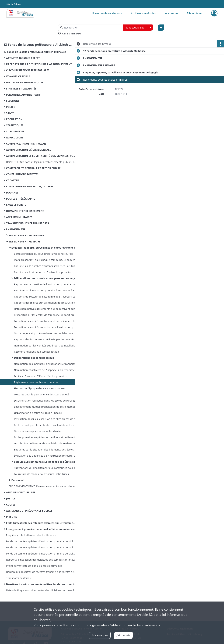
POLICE (10, 107)
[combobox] (138, 28)
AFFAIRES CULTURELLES (21, 492)
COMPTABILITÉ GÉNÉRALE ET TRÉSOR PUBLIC (33, 168)
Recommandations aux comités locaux (36, 352)
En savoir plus (100, 635)
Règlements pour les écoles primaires (36, 382)
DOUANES (12, 193)
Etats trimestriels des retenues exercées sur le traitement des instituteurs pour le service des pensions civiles (41, 523)
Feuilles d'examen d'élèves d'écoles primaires (41, 376)
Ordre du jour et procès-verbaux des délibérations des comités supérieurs (49, 333)
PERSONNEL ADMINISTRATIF (23, 95)
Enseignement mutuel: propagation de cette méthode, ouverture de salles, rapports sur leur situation (49, 407)
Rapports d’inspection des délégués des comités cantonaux (41, 560)
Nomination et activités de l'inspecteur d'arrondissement (47, 370)
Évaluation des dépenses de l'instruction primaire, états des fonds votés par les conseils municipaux (49, 456)
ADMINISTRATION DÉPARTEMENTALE (29, 150)
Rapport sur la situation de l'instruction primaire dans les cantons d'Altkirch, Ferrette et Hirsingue (49, 284)
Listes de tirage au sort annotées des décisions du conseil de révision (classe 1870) (41, 590)
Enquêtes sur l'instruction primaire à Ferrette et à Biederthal (49, 290)
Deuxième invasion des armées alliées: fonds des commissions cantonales (41, 584)
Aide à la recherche (72, 34)
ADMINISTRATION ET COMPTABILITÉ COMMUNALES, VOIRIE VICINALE (41, 156)
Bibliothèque (195, 13)
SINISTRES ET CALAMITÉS (21, 89)
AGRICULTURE (15, 137)
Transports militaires (18, 578)
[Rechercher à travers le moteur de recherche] (92, 28)
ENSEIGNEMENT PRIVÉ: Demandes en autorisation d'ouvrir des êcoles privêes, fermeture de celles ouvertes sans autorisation (44, 486)
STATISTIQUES (15, 125)
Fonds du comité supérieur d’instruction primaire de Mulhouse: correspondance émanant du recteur (41, 547)
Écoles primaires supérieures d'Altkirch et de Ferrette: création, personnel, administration (49, 437)
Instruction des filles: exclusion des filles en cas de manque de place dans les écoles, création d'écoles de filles (49, 419)
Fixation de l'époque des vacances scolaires (39, 388)
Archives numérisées (143, 13)
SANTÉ (10, 113)
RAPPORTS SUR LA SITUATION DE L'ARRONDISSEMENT (39, 64)
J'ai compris (123, 635)
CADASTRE (12, 180)
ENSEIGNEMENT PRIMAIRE (25, 241)
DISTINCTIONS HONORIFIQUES (25, 82)
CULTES (11, 505)
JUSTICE (11, 498)
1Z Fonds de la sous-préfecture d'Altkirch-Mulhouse (35, 52)
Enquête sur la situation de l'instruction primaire (43, 272)
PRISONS (11, 517)
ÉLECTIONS (13, 101)
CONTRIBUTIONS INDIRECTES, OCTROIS (30, 186)
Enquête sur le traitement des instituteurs (31, 535)
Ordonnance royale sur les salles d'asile (37, 431)
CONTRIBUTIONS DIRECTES (22, 174)
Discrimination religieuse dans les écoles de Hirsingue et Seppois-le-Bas (49, 401)
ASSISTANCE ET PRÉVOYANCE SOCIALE (29, 511)
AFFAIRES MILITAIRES (19, 217)
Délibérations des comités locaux (34, 358)
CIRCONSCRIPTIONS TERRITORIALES (28, 70)
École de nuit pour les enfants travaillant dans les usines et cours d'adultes (49, 425)
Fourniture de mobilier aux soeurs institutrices (41, 474)
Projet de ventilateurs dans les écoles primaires (34, 566)
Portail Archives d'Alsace (107, 13)
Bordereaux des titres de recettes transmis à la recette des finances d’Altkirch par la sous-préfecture (41, 572)
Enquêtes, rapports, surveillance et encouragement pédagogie (46, 248)
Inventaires (171, 13)
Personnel (17, 480)
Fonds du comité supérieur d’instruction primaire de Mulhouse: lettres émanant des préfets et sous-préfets (41, 554)
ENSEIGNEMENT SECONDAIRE (26, 235)
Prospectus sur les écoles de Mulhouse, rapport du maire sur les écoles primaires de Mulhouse (49, 315)
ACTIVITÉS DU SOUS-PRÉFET (23, 58)
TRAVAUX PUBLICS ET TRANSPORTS (27, 223)
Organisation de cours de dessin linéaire (38, 413)
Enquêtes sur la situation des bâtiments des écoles (44, 450)
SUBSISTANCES (15, 131)
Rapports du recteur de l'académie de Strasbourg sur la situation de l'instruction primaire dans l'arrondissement (49, 297)
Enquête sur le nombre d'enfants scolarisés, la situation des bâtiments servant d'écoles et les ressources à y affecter (49, 266)
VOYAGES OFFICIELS (18, 76)
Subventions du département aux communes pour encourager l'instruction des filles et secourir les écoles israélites (49, 468)
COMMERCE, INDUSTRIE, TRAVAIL (26, 144)
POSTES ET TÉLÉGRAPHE (21, 199)
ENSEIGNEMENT (16, 229)
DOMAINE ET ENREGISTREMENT (25, 211)
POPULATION (14, 119)
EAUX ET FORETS (16, 205)
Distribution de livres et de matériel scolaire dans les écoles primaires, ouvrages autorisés (49, 443)
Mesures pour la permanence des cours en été (41, 394)
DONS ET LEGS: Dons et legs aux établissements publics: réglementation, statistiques (41, 162)
